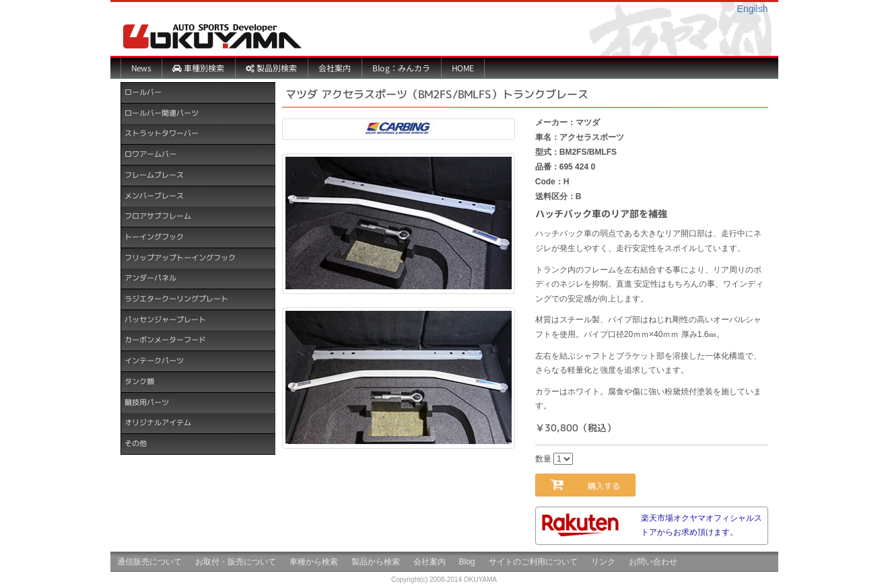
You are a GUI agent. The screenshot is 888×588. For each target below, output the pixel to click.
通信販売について (149, 562)
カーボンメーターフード (165, 340)
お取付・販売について (236, 562)
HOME (462, 68)
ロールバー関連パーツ (161, 113)
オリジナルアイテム (157, 422)
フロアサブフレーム (157, 216)
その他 (135, 443)
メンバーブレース (153, 195)
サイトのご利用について (533, 562)
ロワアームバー (150, 154)
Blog (467, 562)
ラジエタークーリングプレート (176, 299)
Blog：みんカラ (401, 68)
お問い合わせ (653, 562)
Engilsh (753, 9)
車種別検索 (198, 68)
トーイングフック (153, 237)
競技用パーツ (146, 402)
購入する (593, 484)
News (140, 68)
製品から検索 (376, 562)
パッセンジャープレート (165, 320)
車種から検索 (314, 562)
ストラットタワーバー (161, 133)
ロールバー (142, 92)
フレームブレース (153, 175)
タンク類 (139, 381)
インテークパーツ (153, 361)
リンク (603, 562)
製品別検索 (271, 68)
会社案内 (334, 68)
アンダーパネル (150, 278)
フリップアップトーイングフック (179, 258)
